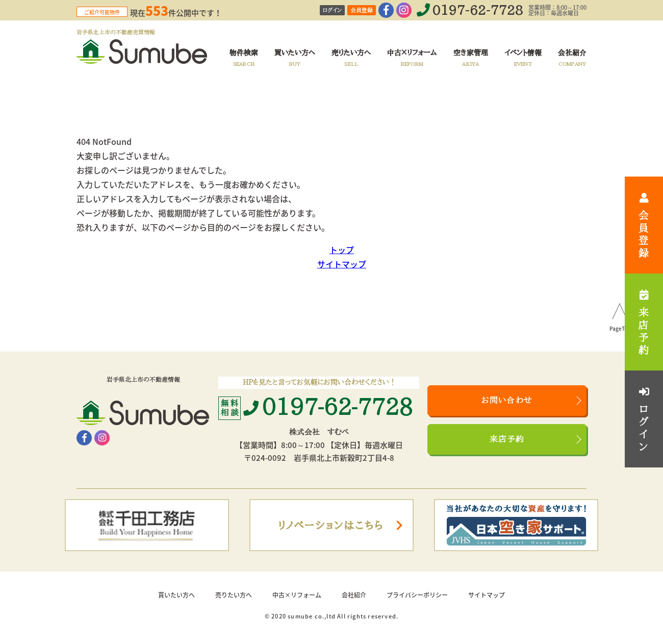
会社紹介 (354, 595)
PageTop (620, 329)
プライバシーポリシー (417, 595)
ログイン (332, 10)
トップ (342, 250)
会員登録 (362, 10)
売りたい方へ (234, 595)
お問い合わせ (507, 401)
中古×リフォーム (297, 595)
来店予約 (507, 439)
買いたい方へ (176, 595)
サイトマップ (342, 264)
